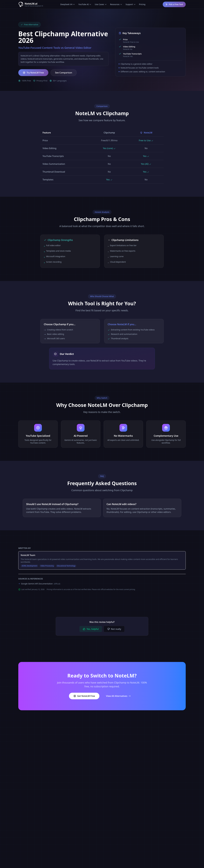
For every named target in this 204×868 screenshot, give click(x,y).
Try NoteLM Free (33, 73)
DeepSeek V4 (68, 4)
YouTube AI (85, 4)
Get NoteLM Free (84, 696)
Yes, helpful (91, 629)
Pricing (142, 4)
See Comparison (64, 73)
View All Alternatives (118, 696)
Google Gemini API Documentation (41, 584)
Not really (114, 629)
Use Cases (101, 4)
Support (131, 4)
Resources (116, 4)
